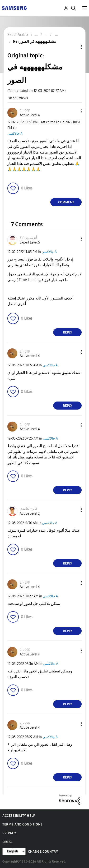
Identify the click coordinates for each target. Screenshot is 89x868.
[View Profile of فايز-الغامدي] (28, 509)
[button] (73, 111)
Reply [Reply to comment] (68, 332)
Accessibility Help (19, 816)
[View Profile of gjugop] (25, 110)
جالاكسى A (15, 134)
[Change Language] (14, 852)
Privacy (9, 833)
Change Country (43, 852)
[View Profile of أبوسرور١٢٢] (28, 237)
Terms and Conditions (23, 824)
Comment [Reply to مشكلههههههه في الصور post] (66, 202)
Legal (7, 842)
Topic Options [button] (73, 47)
